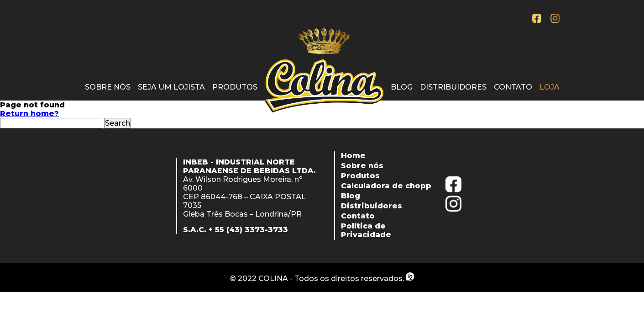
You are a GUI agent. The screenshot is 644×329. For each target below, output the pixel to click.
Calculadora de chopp (386, 186)
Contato (513, 87)
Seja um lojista (171, 87)
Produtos (235, 87)
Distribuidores (453, 87)
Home (353, 156)
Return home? (29, 114)
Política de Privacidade (366, 230)
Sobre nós (108, 87)
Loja (550, 87)
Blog (402, 87)
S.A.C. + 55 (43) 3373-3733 (236, 230)
